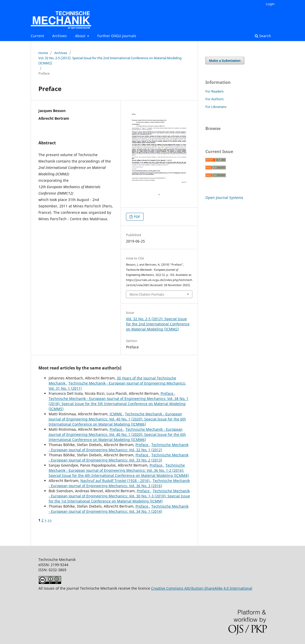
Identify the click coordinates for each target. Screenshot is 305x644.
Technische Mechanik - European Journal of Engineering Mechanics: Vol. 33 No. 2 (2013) (119, 457)
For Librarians (216, 107)
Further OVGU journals (117, 36)
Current (37, 36)
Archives (60, 36)
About (81, 36)
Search (263, 36)
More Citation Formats (147, 294)
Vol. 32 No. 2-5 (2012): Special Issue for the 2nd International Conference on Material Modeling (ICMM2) (110, 61)
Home (43, 53)
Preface (167, 393)
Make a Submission (225, 61)
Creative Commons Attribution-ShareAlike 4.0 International (202, 588)
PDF (137, 217)
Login (270, 4)
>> (50, 520)
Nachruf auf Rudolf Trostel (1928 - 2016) (115, 481)
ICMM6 (116, 414)
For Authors (214, 99)
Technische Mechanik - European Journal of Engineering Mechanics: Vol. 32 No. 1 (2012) (119, 447)
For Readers (214, 91)
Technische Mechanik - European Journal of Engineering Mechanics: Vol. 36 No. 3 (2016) (119, 483)
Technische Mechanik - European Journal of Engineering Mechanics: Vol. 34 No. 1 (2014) (119, 509)
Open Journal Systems (224, 198)
